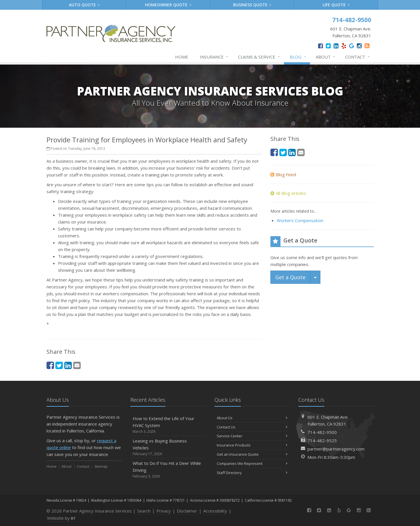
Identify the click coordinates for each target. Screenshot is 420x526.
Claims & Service (259, 57)
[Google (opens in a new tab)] (352, 46)
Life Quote (336, 5)
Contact (358, 57)
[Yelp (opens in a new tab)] (344, 46)
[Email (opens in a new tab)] (77, 365)
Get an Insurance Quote (252, 454)
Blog (298, 57)
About (326, 57)
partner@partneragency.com (336, 449)
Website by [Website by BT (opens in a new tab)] (61, 518)
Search (144, 511)
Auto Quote (84, 5)
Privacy (164, 511)
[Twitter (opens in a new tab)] (328, 46)
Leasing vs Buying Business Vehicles (168, 447)
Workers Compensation (300, 220)
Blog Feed (283, 174)
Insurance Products (252, 445)
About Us (252, 418)
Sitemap (101, 466)
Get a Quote (290, 277)
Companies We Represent (252, 463)
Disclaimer (187, 511)
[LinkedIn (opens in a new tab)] (336, 46)
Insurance (214, 57)
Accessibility (215, 511)
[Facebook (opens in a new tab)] (321, 46)
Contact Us (252, 427)
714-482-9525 (322, 440)
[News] (367, 46)
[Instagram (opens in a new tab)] (359, 46)
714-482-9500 (322, 432)
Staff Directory (252, 473)
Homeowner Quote (168, 5)
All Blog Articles (288, 193)
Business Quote (252, 5)
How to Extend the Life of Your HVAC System (168, 425)
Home (182, 57)
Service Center (252, 436)
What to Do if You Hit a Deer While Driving (168, 470)
